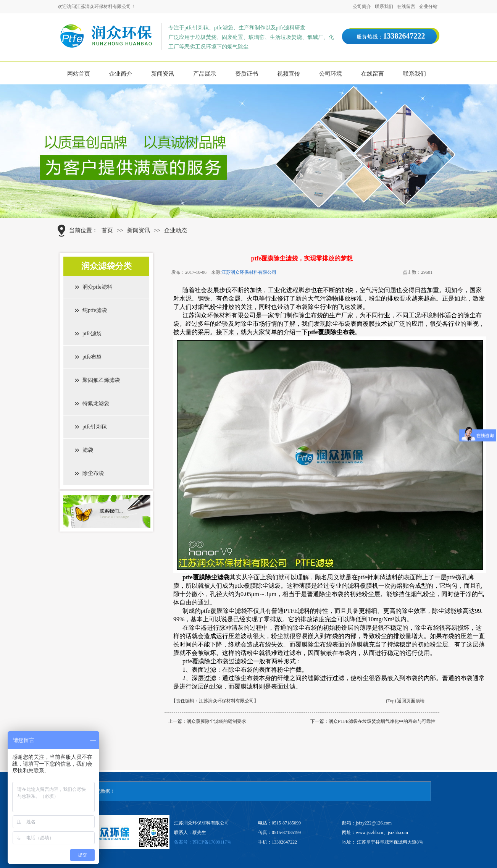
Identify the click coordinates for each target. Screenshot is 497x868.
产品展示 (205, 74)
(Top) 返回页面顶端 (405, 701)
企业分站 (428, 6)
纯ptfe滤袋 (95, 310)
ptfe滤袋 (92, 334)
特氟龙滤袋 (96, 403)
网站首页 (79, 74)
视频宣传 (289, 74)
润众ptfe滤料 (97, 287)
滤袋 (88, 450)
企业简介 (121, 74)
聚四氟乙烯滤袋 (101, 380)
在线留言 (406, 6)
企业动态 (176, 230)
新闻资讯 (163, 74)
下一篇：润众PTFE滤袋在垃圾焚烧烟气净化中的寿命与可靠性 (373, 721)
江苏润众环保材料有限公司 (249, 272)
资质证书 (247, 74)
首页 (107, 230)
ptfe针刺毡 (95, 427)
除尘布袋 (93, 473)
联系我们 (384, 6)
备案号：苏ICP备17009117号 (203, 842)
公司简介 (362, 6)
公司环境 (331, 74)
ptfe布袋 (92, 357)
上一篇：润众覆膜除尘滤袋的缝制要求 (207, 721)
